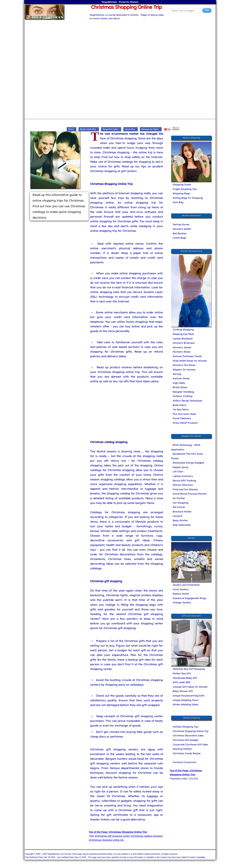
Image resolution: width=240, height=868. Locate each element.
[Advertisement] (120, 44)
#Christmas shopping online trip (106, 840)
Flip (167, 129)
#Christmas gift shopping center (112, 836)
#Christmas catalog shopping (147, 836)
